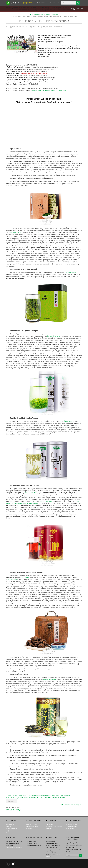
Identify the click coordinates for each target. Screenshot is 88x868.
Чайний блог (53, 3)
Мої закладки (70, 829)
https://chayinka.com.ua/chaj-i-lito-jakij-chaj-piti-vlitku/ (40, 88)
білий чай (68, 421)
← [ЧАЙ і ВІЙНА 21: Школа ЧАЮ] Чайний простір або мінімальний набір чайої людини (38, 796)
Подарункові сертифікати (54, 826)
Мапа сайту (29, 829)
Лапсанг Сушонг (46, 501)
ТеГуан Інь (39, 232)
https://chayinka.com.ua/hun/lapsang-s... (42, 78)
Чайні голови (12, 580)
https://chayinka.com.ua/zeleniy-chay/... (43, 69)
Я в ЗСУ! (8, 826)
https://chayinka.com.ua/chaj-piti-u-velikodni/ (49, 90)
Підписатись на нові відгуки (71, 805)
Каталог (41, 3)
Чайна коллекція (52, 14)
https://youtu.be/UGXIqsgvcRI (37, 71)
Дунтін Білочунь (54, 336)
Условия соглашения (12, 833)
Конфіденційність (11, 831)
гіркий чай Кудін (50, 679)
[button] (73, 9)
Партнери (49, 829)
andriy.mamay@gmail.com (14, 848)
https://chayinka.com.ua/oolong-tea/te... (45, 67)
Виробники (49, 824)
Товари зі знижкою (52, 831)
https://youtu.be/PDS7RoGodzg (37, 76)
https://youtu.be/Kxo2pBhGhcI (28, 84)
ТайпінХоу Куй (70, 272)
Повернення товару (32, 826)
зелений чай (34, 334)
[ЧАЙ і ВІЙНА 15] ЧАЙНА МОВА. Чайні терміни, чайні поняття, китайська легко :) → (36, 798)
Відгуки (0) (11, 801)
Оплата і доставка (11, 829)
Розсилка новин (71, 831)
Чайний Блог (39, 14)
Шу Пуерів (25, 577)
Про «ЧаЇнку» (10, 824)
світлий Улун (16, 232)
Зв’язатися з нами (31, 824)
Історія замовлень (71, 826)
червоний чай (30, 493)
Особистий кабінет (72, 824)
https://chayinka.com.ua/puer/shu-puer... (40, 80)
